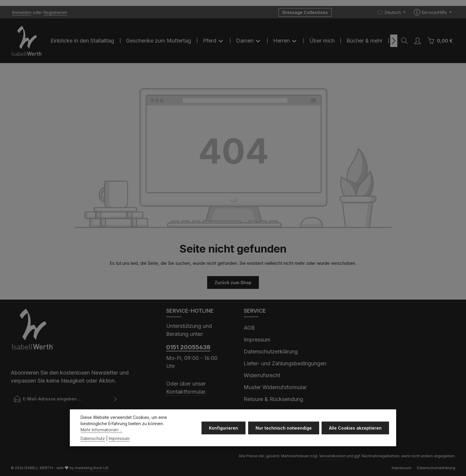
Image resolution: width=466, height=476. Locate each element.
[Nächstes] (394, 41)
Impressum (257, 340)
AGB (249, 328)
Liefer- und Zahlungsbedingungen (285, 363)
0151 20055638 (188, 347)
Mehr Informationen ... (101, 441)
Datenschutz (93, 450)
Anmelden (22, 12)
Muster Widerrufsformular (275, 387)
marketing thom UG (92, 468)
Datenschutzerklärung (271, 351)
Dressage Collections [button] (305, 12)
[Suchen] (404, 41)
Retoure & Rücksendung (273, 399)
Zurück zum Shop (233, 282)
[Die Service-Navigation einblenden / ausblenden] (433, 12)
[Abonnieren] (115, 399)
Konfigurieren (224, 440)
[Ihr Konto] (418, 41)
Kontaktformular (186, 392)
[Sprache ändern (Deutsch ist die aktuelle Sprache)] (392, 12)
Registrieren (55, 12)
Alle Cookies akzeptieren (355, 440)
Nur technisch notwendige (284, 440)
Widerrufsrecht (262, 375)
